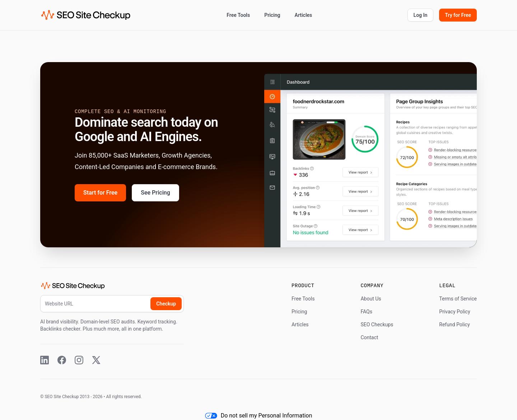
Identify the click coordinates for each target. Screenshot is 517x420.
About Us (371, 299)
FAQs (366, 312)
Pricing (272, 15)
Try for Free (458, 15)
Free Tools (238, 15)
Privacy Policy (455, 312)
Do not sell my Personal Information (259, 416)
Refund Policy (454, 325)
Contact (369, 337)
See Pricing (155, 193)
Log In (421, 15)
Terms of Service (458, 299)
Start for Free (100, 193)
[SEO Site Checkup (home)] (86, 15)
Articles (304, 15)
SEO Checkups (377, 325)
